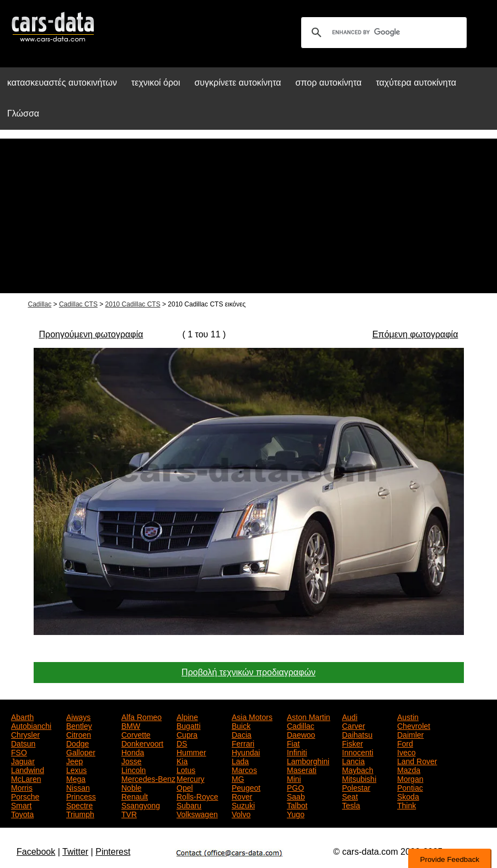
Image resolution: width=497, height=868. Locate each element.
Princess (81, 796)
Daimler (410, 734)
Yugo (296, 813)
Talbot (297, 805)
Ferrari (243, 743)
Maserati (302, 769)
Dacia (242, 734)
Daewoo (301, 734)
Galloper (81, 751)
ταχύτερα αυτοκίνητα (416, 83)
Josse (132, 760)
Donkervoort (142, 743)
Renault (135, 796)
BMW (131, 725)
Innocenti (358, 751)
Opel (185, 787)
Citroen (79, 734)
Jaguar (23, 760)
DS (182, 743)
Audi (350, 716)
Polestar (356, 787)
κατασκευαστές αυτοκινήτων (62, 83)
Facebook (36, 852)
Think (407, 805)
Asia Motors (252, 716)
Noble (132, 787)
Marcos (244, 769)
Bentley (79, 725)
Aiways (78, 716)
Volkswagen (197, 813)
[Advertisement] (249, 216)
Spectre (79, 805)
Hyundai (246, 751)
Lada (240, 760)
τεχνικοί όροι (156, 83)
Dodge (78, 743)
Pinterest (113, 852)
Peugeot (246, 787)
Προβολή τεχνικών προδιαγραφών (249, 672)
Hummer (191, 751)
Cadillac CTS (78, 304)
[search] (382, 33)
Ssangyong (141, 805)
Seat (350, 796)
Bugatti (189, 725)
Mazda (409, 769)
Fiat (293, 743)
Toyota (22, 813)
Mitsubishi (359, 778)
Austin (408, 716)
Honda (133, 751)
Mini (294, 778)
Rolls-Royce (197, 796)
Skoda (408, 796)
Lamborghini (308, 760)
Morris (22, 787)
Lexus (76, 769)
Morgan (410, 778)
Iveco (406, 751)
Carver (354, 725)
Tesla (351, 805)
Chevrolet (414, 725)
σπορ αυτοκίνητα (329, 83)
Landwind (28, 769)
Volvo (241, 813)
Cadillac (40, 304)
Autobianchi (31, 725)
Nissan (78, 787)
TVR (129, 813)
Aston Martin (309, 716)
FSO (19, 751)
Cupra (187, 734)
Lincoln (133, 769)
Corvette (136, 734)
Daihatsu (357, 734)
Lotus (186, 769)
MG (238, 778)
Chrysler (25, 734)
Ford (405, 743)
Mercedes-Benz (148, 778)
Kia (182, 760)
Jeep (74, 760)
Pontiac (410, 787)
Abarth (22, 716)
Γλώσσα (23, 113)
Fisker (352, 743)
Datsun (23, 743)
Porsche (25, 796)
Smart (21, 805)
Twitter (75, 852)
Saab (296, 796)
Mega (76, 778)
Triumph (80, 813)
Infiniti (297, 751)
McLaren (26, 778)
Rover (242, 796)
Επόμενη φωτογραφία (415, 334)
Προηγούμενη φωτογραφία (91, 334)
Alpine (187, 716)
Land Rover (417, 760)
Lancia (353, 760)
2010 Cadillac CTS (133, 304)
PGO (295, 787)
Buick (241, 725)
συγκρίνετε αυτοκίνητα (237, 83)
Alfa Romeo (141, 716)
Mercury (191, 778)
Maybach (358, 769)
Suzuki (243, 805)
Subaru (189, 805)
